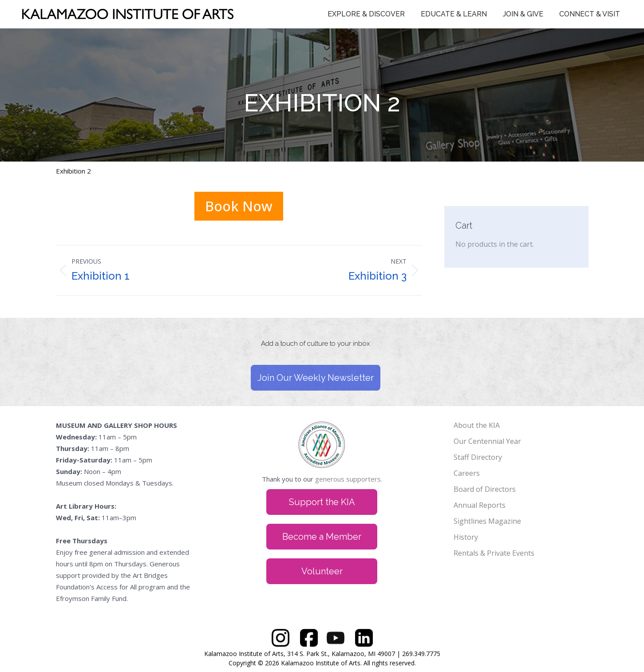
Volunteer (322, 571)
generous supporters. (349, 479)
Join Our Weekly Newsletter (316, 378)
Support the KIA (322, 502)
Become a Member (322, 537)
